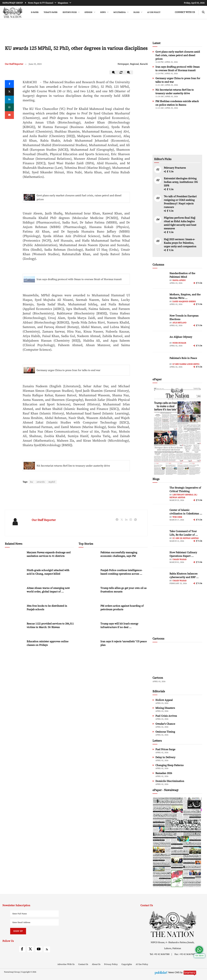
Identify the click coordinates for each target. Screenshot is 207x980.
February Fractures (175, 168)
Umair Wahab (179, 560)
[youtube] (39, 949)
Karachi (144, 64)
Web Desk (177, 517)
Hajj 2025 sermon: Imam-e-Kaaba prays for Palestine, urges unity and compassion (180, 243)
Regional (134, 64)
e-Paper (35, 12)
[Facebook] (9, 84)
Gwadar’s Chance (165, 724)
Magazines (63, 3)
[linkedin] (9, 100)
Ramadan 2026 (164, 773)
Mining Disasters (165, 708)
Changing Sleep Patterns (169, 765)
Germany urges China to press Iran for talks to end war (68, 370)
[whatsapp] (9, 107)
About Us (96, 964)
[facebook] (168, 172)
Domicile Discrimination (170, 781)
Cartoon (158, 678)
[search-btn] (203, 12)
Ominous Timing (165, 732)
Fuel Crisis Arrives (166, 716)
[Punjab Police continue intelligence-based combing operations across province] (88, 576)
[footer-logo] (172, 924)
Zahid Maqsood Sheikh (184, 302)
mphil (52, 482)
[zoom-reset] (121, 72)
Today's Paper (51, 12)
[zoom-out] (114, 72)
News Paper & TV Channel (41, 3)
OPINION (89, 12)
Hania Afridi (179, 280)
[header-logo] (13, 12)
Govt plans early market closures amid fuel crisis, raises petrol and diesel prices (79, 197)
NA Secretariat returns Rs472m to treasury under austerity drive (73, 466)
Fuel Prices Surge (165, 749)
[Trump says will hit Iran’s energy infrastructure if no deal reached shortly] (88, 629)
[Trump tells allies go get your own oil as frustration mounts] (88, 593)
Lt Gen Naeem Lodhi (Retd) (186, 364)
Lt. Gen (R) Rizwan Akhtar (185, 538)
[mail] (9, 115)
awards (41, 482)
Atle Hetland (179, 323)
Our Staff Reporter (14, 64)
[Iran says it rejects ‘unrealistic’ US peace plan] (88, 647)
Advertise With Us (66, 964)
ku (32, 482)
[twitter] (9, 92)
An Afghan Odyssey (181, 337)
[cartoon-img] (177, 660)
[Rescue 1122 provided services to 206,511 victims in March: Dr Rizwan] (15, 629)
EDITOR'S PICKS (70, 12)
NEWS (103, 12)
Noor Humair (179, 343)
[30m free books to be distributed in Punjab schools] (15, 611)
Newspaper (123, 64)
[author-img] (160, 279)
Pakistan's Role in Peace (183, 358)
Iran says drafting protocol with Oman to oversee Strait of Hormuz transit (79, 279)
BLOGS (137, 12)
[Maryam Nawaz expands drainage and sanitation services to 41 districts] (15, 558)
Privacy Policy (111, 964)
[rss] (47, 949)
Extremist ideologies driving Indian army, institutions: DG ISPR (181, 182)
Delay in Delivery (165, 757)
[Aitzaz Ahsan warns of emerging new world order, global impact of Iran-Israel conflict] (15, 593)
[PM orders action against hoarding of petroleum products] (88, 611)
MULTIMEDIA (120, 12)
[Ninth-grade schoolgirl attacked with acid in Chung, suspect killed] (15, 576)
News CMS (174, 972)
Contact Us (83, 964)
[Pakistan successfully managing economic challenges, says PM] (88, 558)
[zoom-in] (129, 72)
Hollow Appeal (164, 700)
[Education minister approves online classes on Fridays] (15, 647)
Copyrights (127, 964)
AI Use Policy (154, 12)
